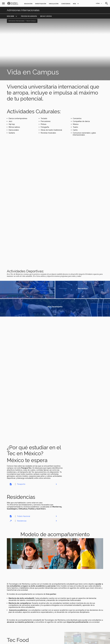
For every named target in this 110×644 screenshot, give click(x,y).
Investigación (41, 4)
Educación (28, 4)
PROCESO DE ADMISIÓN (29, 16)
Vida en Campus (31, 21)
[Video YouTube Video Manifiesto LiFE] (55, 49)
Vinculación (54, 4)
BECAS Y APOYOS (46, 16)
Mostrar (18, 290)
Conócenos (66, 4)
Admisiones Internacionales (23, 10)
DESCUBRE (11, 16)
